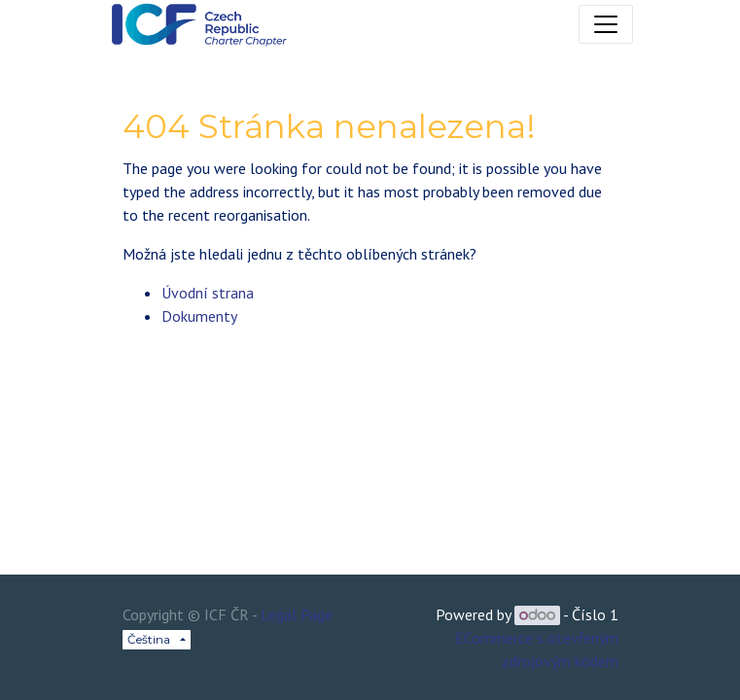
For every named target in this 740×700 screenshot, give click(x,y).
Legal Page (297, 614)
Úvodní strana (208, 293)
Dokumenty (199, 316)
